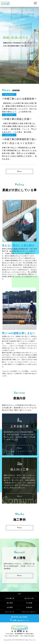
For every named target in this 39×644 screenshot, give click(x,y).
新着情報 (29, 607)
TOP (19, 594)
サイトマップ (10, 612)
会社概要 (10, 607)
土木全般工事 (10, 598)
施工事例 (10, 603)
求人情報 (29, 603)
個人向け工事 (29, 598)
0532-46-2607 (19, 617)
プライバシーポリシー (29, 612)
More (19, 171)
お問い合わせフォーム (20, 620)
